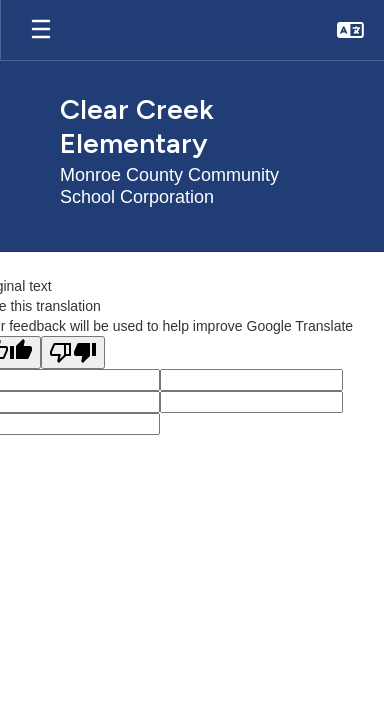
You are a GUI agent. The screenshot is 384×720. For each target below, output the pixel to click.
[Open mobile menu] (41, 30)
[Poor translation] (73, 352)
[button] (350, 30)
